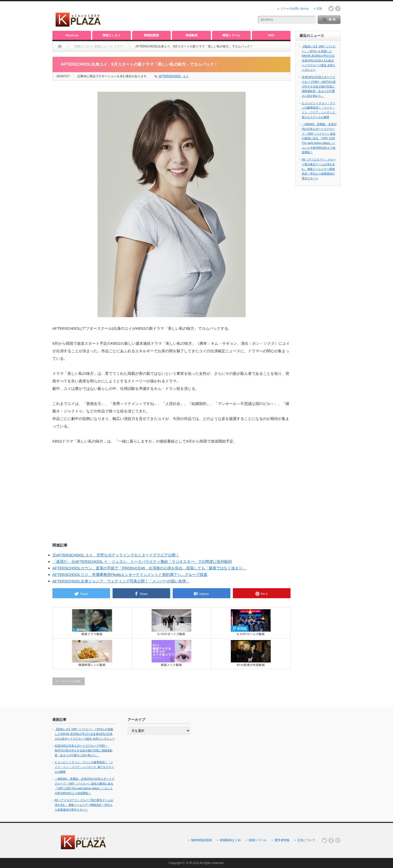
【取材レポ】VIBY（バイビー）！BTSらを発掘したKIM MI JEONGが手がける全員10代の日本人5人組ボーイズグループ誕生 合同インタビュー (85, 734)
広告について (306, 840)
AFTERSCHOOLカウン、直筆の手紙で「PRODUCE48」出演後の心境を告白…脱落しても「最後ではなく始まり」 (149, 568)
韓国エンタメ (112, 35)
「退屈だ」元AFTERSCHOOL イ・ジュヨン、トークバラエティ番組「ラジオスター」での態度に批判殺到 (142, 561)
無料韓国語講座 (202, 840)
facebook (338, 9)
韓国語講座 (151, 35)
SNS (271, 35)
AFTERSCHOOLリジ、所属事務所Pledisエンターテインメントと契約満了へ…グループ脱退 (130, 575)
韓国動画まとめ (230, 840)
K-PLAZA (192, 863)
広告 (319, 9)
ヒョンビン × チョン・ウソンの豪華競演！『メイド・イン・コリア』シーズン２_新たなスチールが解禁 (84, 767)
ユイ (186, 76)
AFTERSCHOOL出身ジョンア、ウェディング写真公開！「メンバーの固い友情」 (121, 581)
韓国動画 (191, 35)
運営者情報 (282, 840)
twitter (331, 9)
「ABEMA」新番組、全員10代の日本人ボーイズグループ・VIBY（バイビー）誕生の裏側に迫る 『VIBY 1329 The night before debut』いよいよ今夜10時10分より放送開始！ (319, 138)
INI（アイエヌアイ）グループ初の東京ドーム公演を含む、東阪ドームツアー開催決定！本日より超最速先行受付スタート (319, 169)
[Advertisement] (192, 16)
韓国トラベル (231, 35)
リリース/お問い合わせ (295, 9)
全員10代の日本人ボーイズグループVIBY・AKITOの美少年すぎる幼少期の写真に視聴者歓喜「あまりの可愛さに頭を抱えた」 (319, 86)
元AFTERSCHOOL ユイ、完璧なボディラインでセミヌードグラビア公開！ (116, 555)
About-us (72, 35)
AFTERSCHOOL (170, 76)
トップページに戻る (69, 681)
